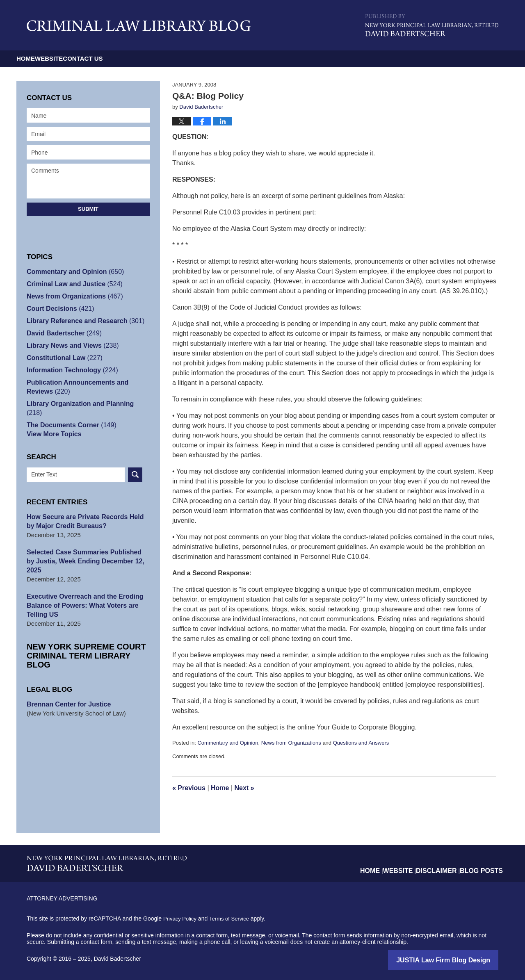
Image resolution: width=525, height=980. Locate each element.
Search (135, 466)
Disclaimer (444, 864)
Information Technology (70, 370)
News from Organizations (291, 743)
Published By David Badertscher (432, 25)
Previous (189, 788)
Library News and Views (70, 345)
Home (42, 58)
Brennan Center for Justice (66, 677)
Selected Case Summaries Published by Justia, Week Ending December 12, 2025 (85, 548)
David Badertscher (62, 333)
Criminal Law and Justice (72, 284)
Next (244, 788)
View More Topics (52, 425)
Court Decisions (58, 309)
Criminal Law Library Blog (139, 26)
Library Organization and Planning (85, 404)
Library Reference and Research (82, 321)
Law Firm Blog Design (459, 959)
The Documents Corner (69, 416)
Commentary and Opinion (228, 743)
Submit (88, 209)
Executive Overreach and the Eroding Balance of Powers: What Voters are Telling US (81, 587)
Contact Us (165, 58)
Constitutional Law (62, 358)
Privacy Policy (181, 918)
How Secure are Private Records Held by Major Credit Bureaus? (86, 512)
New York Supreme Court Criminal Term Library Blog (82, 633)
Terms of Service (233, 918)
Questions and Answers (361, 743)
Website (98, 58)
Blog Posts (484, 864)
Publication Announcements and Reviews (88, 387)
